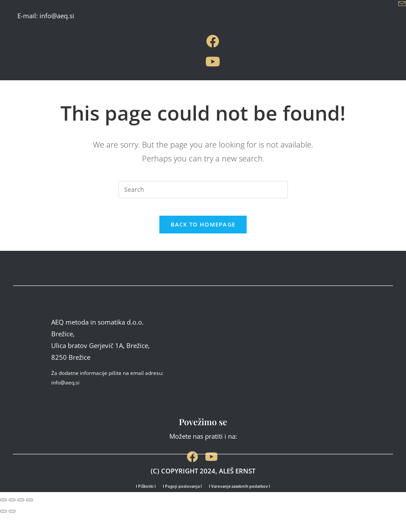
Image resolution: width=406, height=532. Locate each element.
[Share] (21, 518)
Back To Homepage (203, 233)
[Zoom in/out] (3, 518)
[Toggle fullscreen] (12, 518)
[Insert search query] (203, 190)
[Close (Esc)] (30, 518)
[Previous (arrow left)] (3, 529)
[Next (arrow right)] (12, 529)
